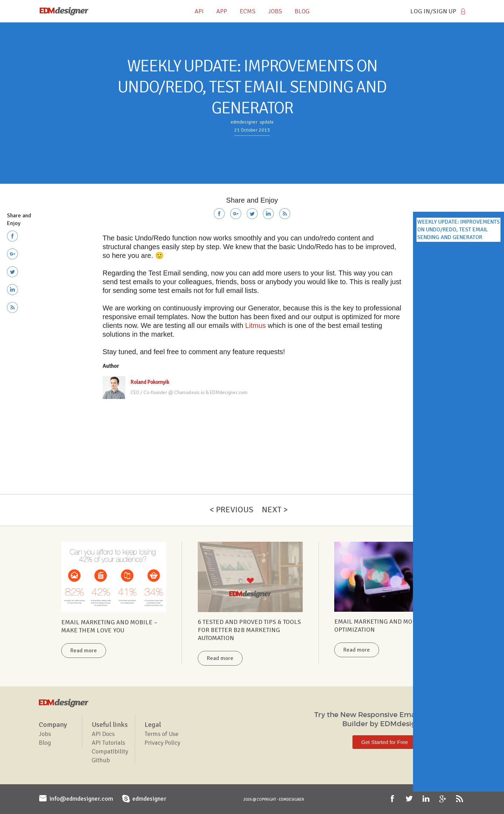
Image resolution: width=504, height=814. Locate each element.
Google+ (443, 799)
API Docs (103, 734)
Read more (84, 651)
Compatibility (110, 751)
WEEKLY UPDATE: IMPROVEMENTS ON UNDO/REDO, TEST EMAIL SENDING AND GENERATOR (458, 230)
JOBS (275, 11)
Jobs (45, 734)
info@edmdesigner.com (81, 799)
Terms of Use (162, 734)
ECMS (248, 11)
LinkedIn (427, 799)
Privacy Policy (162, 743)
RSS (460, 799)
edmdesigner (244, 122)
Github (101, 760)
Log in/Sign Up (433, 11)
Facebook (393, 799)
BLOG (302, 11)
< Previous (232, 510)
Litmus (256, 325)
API (199, 11)
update (267, 122)
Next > (275, 510)
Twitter (410, 799)
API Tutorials (108, 743)
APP (222, 11)
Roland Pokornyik (150, 382)
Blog (45, 743)
